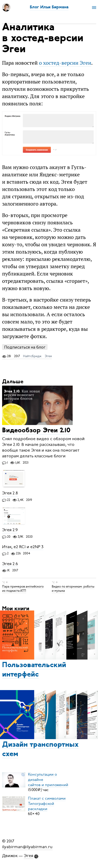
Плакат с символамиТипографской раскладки (47, 803)
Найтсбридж (32, 356)
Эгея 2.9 (10, 530)
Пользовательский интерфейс (34, 670)
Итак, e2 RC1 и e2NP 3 (23, 547)
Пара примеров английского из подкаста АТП (23, 589)
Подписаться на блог (25, 347)
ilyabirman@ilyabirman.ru (27, 847)
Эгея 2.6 (10, 564)
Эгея (48, 356)
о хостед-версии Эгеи (65, 63)
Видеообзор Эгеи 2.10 (36, 431)
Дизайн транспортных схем (40, 750)
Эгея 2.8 (10, 493)
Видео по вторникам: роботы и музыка (73, 589)
